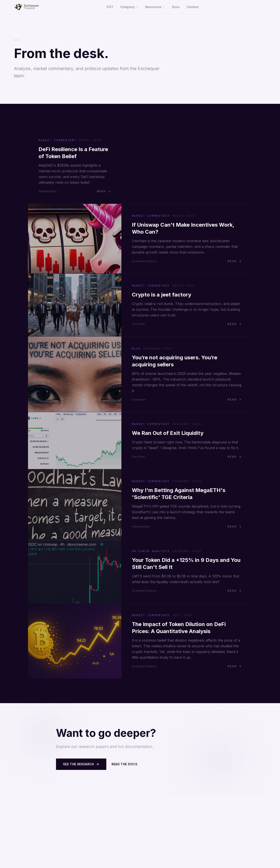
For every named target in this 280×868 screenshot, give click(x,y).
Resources (155, 7)
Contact (193, 7)
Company (129, 7)
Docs (176, 7)
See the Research (81, 764)
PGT (110, 7)
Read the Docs (125, 764)
